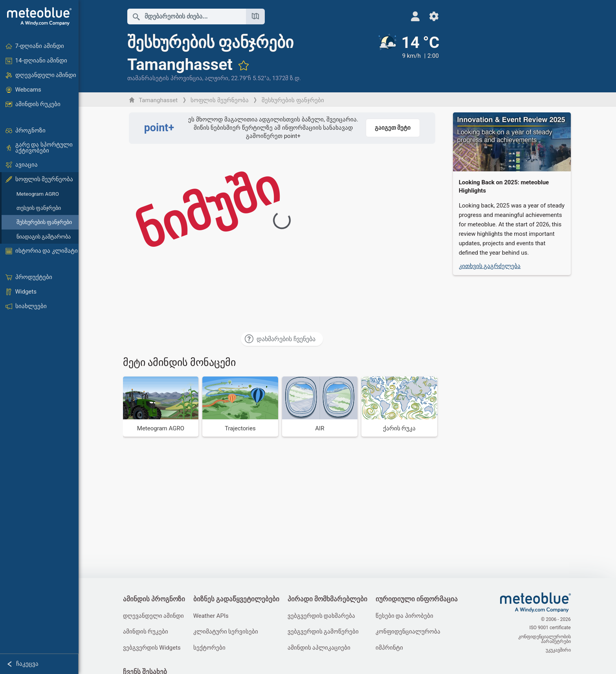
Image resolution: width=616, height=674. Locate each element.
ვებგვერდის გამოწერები (325, 632)
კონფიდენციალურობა (410, 632)
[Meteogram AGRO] (161, 407)
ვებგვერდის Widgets (152, 648)
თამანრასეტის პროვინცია (165, 78)
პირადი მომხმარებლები (329, 600)
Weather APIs (212, 616)
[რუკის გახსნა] (256, 17)
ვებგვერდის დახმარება (323, 616)
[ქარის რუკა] (400, 407)
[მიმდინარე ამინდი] (403, 58)
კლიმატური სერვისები (227, 632)
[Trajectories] (241, 407)
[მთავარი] (39, 17)
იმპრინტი (392, 648)
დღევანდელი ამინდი (154, 616)
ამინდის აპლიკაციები (321, 648)
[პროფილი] (411, 16)
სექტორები (211, 648)
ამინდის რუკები (146, 632)
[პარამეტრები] (430, 16)
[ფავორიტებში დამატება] (244, 65)
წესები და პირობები (407, 616)
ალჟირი (217, 78)
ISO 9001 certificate (551, 628)
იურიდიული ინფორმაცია (419, 600)
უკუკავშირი (559, 650)
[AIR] (320, 407)
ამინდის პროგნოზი (154, 600)
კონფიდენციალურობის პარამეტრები (545, 639)
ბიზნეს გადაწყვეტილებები (237, 600)
